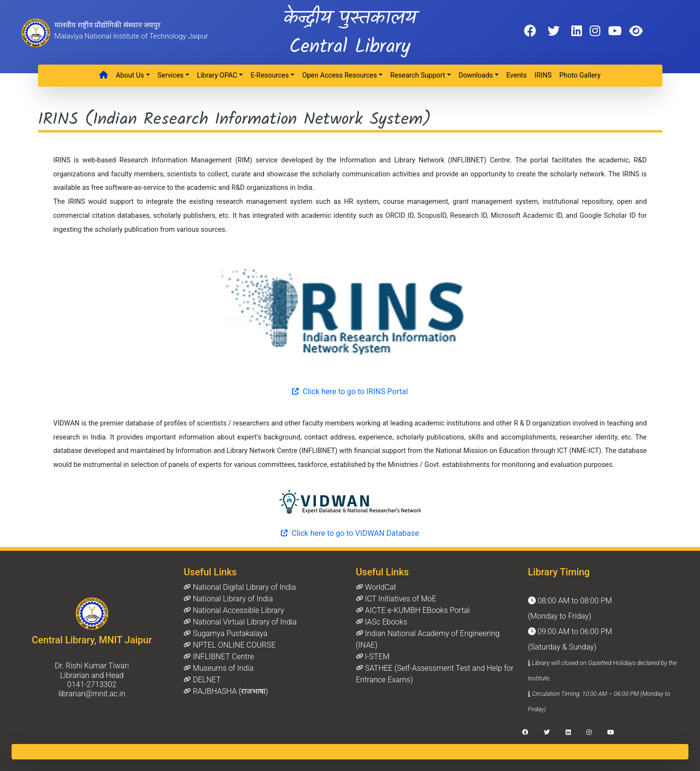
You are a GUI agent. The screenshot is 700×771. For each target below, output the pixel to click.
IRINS (543, 75)
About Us (130, 75)
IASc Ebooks (382, 622)
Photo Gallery (580, 75)
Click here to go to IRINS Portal (350, 392)
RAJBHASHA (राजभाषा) (226, 691)
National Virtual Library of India (240, 622)
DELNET (202, 680)
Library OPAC (217, 75)
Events (517, 75)
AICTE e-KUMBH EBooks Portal (413, 610)
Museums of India (218, 668)
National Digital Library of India (240, 587)
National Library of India (228, 599)
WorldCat (376, 587)
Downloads (476, 75)
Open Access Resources (339, 75)
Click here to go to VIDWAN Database (350, 533)
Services (171, 75)
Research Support (418, 75)
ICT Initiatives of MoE (396, 599)
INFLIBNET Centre (219, 657)
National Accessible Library (234, 610)
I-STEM (373, 657)
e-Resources (270, 75)
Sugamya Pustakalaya (225, 633)
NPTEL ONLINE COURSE (230, 645)
